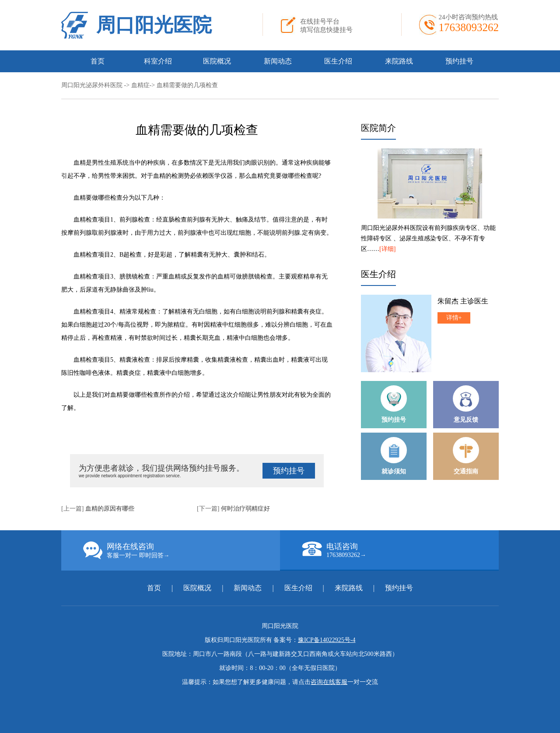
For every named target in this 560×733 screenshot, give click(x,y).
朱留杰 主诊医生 (463, 301)
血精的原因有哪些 (110, 509)
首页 (98, 61)
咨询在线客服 (329, 682)
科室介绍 (158, 61)
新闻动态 (278, 61)
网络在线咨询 (182, 550)
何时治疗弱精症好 (245, 509)
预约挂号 (459, 61)
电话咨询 (400, 550)
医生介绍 (338, 61)
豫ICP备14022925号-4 (327, 640)
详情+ (454, 318)
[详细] (387, 249)
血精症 (140, 85)
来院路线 (399, 61)
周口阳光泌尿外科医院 (92, 85)
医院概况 (217, 61)
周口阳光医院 (154, 25)
